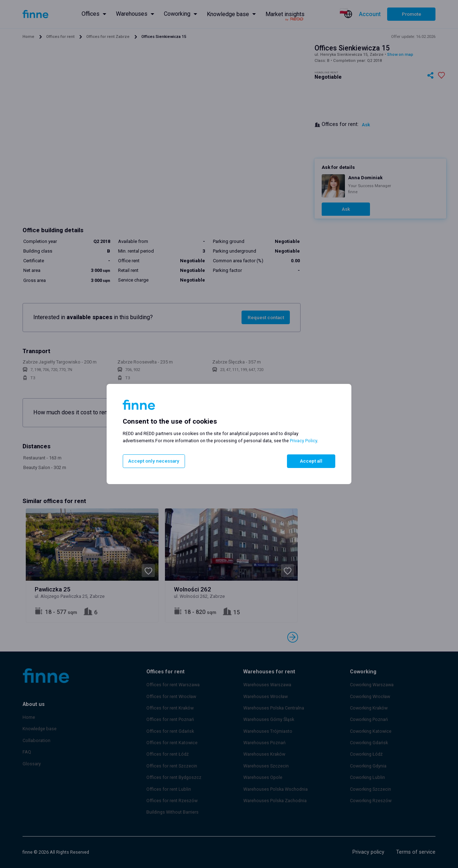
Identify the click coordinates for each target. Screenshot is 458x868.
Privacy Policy (303, 441)
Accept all (311, 461)
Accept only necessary (153, 461)
